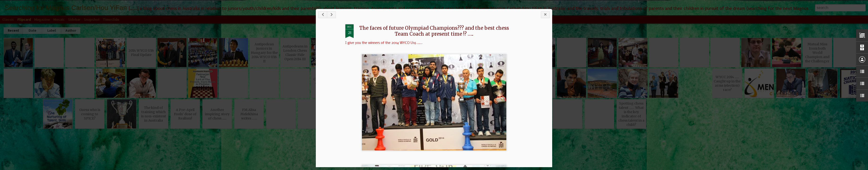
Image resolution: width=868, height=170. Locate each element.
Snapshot (92, 19)
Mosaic (59, 19)
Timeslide (111, 19)
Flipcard (24, 19)
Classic (8, 19)
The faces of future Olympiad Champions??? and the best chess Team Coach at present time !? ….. (458, 33)
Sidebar (74, 19)
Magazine (42, 19)
